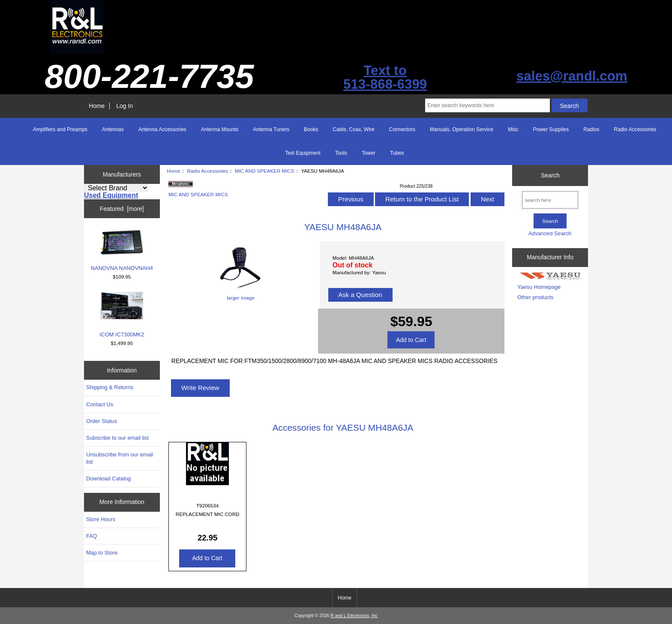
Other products (535, 297)
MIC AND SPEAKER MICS (265, 171)
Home (97, 106)
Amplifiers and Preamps (60, 129)
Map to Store (102, 553)
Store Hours (101, 519)
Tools (341, 153)
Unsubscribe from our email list (120, 458)
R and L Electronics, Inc (354, 616)
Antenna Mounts (220, 129)
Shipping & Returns (110, 387)
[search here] (550, 200)
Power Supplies (551, 129)
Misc (513, 129)
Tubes (397, 153)
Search (550, 175)
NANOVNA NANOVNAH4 (122, 250)
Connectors (402, 129)
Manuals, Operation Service (462, 129)
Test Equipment (303, 153)
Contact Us (100, 404)
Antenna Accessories (162, 129)
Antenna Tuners (271, 129)
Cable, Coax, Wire (353, 129)
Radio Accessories (207, 171)
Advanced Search (550, 233)
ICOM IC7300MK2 (122, 315)
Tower (369, 153)
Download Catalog (108, 478)
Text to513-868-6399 (385, 77)
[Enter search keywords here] (487, 105)
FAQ (92, 536)
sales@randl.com (572, 76)
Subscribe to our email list (117, 438)
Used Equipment (111, 195)
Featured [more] (122, 209)
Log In (124, 106)
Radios (591, 129)
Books (311, 129)
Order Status (102, 421)
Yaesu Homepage (539, 287)
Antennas (113, 129)
